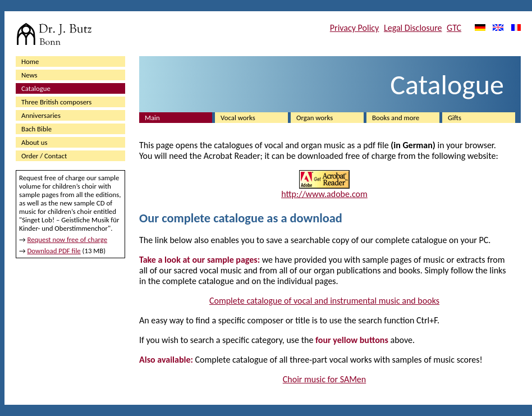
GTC (454, 28)
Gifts (455, 118)
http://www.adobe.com (324, 194)
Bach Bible (36, 129)
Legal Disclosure (413, 28)
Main (152, 118)
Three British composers (56, 102)
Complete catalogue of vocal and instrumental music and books (324, 301)
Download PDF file (54, 251)
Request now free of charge (67, 239)
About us (35, 142)
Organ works (315, 118)
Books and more (396, 118)
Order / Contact (44, 156)
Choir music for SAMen (324, 379)
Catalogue (36, 88)
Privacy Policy (355, 28)
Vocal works (238, 118)
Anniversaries (41, 115)
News (29, 75)
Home (30, 61)
